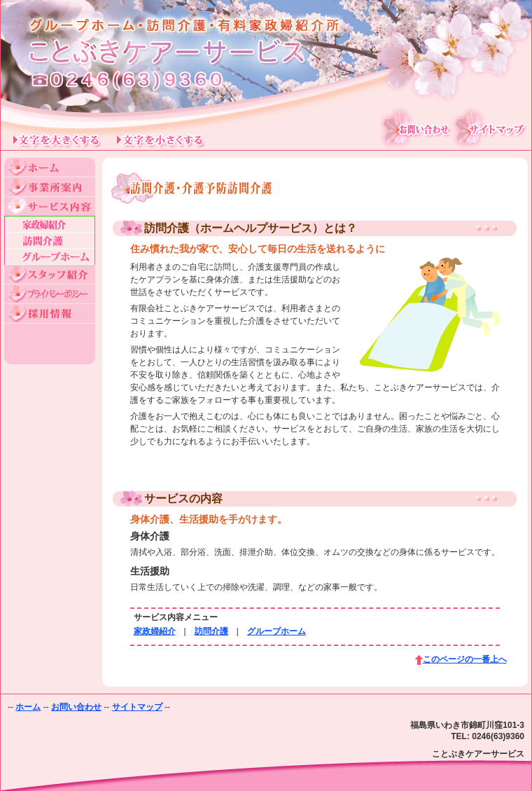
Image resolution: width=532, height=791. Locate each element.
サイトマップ (137, 707)
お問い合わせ (76, 707)
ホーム (28, 707)
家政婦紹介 (155, 631)
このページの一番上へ (465, 659)
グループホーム (276, 631)
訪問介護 (211, 631)
